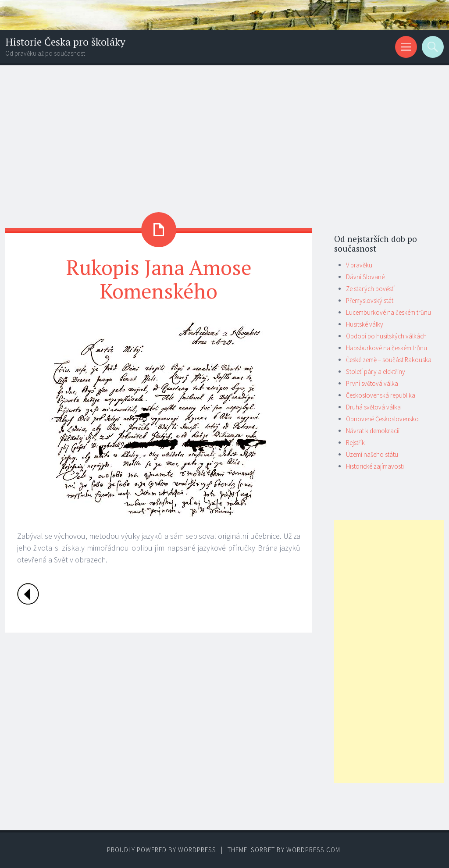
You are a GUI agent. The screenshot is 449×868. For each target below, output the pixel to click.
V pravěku (359, 265)
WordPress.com (313, 850)
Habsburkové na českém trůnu (387, 348)
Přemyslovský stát (370, 301)
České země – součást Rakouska (389, 360)
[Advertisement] (224, 131)
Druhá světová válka (373, 407)
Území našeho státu (372, 454)
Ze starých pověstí (370, 289)
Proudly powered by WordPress (162, 850)
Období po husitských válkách (386, 336)
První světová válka (372, 383)
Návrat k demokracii (373, 431)
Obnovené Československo (382, 419)
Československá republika (381, 395)
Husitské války (365, 324)
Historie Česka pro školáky (65, 42)
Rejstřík (355, 443)
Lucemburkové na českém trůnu (388, 312)
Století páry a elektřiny (376, 372)
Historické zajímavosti (375, 466)
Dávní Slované (365, 277)
